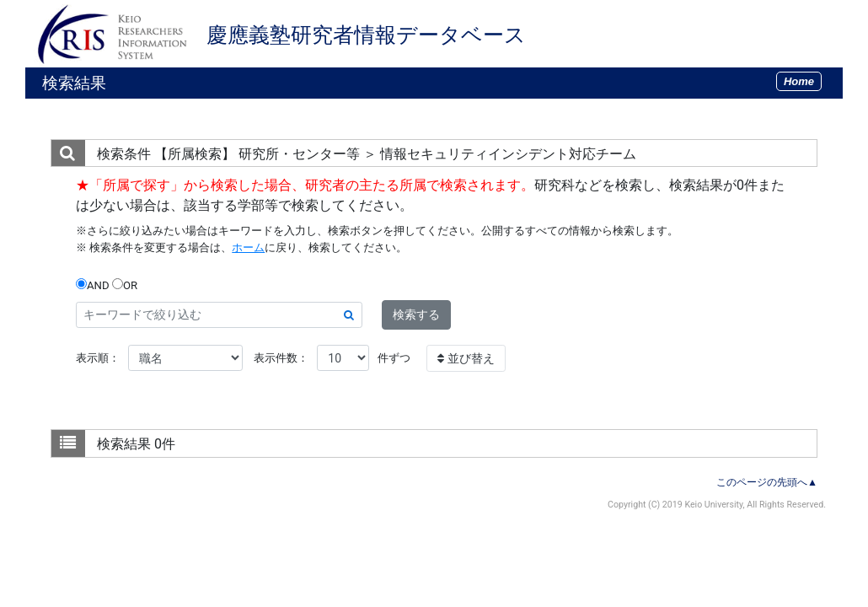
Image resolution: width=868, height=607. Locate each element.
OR (125, 285)
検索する (416, 314)
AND (93, 285)
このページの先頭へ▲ (767, 482)
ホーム (248, 247)
